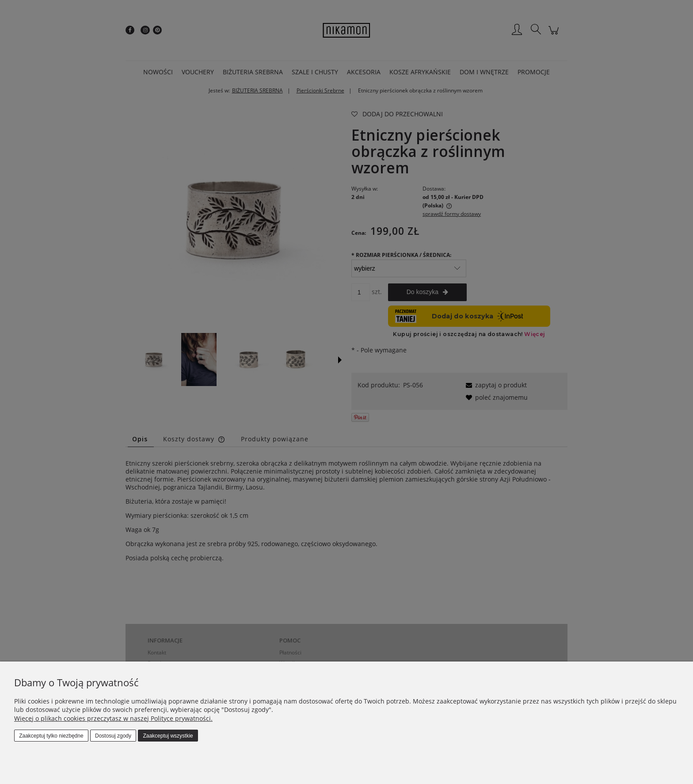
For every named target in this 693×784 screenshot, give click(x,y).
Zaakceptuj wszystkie (168, 736)
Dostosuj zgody (113, 736)
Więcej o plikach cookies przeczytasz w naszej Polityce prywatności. (113, 718)
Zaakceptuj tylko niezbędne (51, 736)
